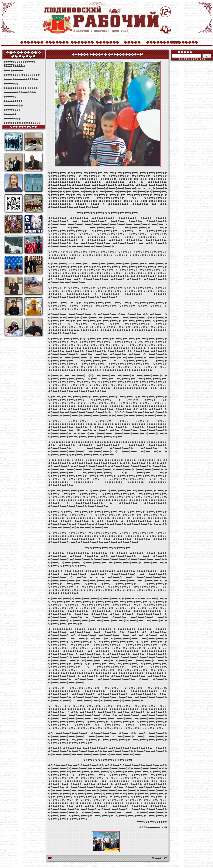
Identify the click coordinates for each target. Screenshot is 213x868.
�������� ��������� (22, 75)
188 (50, 858)
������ (10, 97)
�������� (183, 42)
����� (132, 42)
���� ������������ (21, 79)
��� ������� (24, 127)
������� (32, 42)
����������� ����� (21, 88)
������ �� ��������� (22, 123)
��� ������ (13, 71)
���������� (158, 42)
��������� (13, 101)
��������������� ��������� (19, 62)
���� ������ (14, 66)
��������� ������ (20, 92)
